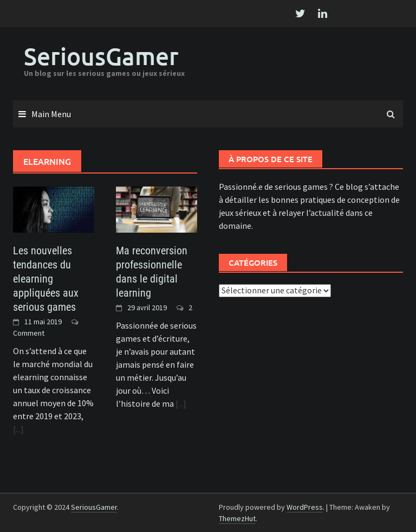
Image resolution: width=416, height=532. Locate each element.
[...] (18, 429)
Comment (29, 333)
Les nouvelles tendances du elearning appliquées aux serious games (46, 279)
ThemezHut (237, 518)
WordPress (305, 507)
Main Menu (51, 114)
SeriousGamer (101, 56)
